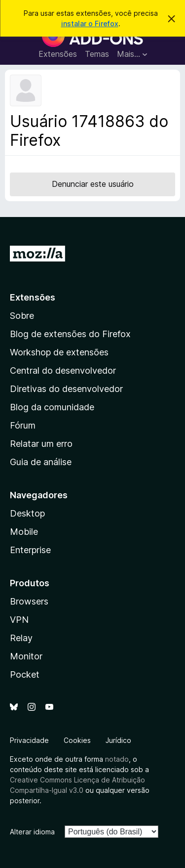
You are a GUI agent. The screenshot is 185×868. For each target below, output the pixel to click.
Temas (97, 54)
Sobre (22, 316)
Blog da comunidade (52, 407)
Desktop (27, 513)
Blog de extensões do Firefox (70, 334)
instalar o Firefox (90, 23)
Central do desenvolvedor (63, 370)
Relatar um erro (41, 444)
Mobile (24, 532)
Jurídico (118, 740)
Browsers (29, 601)
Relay (21, 638)
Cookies (77, 740)
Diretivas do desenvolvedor (66, 389)
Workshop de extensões (59, 352)
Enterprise (30, 550)
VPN (19, 620)
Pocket (25, 674)
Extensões (58, 54)
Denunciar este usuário (93, 184)
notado (117, 759)
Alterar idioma (32, 832)
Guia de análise (41, 462)
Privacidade (29, 740)
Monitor (26, 656)
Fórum (23, 425)
